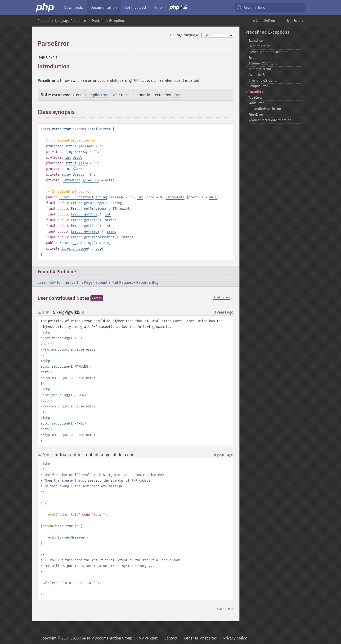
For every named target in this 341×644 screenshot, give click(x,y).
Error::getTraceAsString (93, 237)
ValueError (256, 103)
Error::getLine (84, 226)
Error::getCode (84, 214)
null (213, 197)
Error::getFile (84, 220)
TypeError (255, 98)
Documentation (104, 7)
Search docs (251, 8)
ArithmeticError (260, 69)
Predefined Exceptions (109, 21)
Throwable (72, 180)
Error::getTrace (85, 231)
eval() (179, 80)
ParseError (257, 92)
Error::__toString (76, 243)
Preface (43, 21)
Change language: (185, 35)
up (40, 313)
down (47, 313)
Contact (171, 638)
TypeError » (295, 21)
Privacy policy (235, 638)
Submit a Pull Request (114, 282)
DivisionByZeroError (263, 80)
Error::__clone (75, 249)
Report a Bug (147, 282)
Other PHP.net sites (200, 638)
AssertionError (259, 75)
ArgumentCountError (264, 63)
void (99, 249)
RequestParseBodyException (270, 120)
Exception (256, 41)
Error (176, 95)
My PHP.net (148, 638)
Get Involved (135, 7)
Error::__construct (76, 197)
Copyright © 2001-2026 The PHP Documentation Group (86, 638)
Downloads (74, 7)
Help (158, 7)
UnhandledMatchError (265, 109)
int (68, 158)
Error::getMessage (87, 203)
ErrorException (259, 46)
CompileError (96, 95)
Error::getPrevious (88, 209)
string (71, 146)
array (66, 175)
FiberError (256, 115)
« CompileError (264, 21)
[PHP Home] (45, 8)
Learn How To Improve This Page (65, 282)
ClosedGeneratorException (268, 52)
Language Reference (71, 21)
